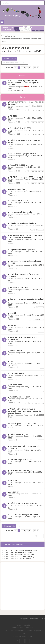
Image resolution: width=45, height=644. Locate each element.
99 (40, 320)
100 (43, 320)
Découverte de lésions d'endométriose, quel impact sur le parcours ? (25, 236)
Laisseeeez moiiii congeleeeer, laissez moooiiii (24, 262)
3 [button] (24, 68)
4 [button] (27, 68)
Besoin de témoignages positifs (23, 154)
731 (32, 403)
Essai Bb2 (13, 313)
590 (36, 183)
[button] (16, 68)
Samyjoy (27, 436)
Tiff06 (26, 191)
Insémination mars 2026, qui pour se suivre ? (24, 141)
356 (32, 110)
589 (32, 183)
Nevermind (28, 415)
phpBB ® (27, 625)
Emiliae (27, 203)
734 (43, 403)
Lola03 (27, 214)
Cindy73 (27, 239)
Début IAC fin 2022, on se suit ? (22, 165)
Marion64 (28, 482)
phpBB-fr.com (27, 636)
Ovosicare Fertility (17, 189)
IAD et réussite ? (16, 385)
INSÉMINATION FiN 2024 (20, 128)
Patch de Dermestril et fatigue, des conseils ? (23, 275)
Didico (26, 494)
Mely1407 (28, 130)
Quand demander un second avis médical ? (26, 300)
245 (39, 171)
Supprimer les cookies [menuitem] (29, 619)
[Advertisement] (22, 586)
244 (36, 171)
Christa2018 (28, 315)
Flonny (27, 387)
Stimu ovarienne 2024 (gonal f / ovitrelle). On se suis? (26, 103)
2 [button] (22, 68)
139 (36, 122)
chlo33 (26, 517)
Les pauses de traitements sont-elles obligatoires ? (24, 447)
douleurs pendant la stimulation (23, 423)
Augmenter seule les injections (22, 249)
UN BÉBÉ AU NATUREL (19, 288)
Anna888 (27, 118)
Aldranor (27, 179)
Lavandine (28, 399)
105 (36, 135)
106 (39, 135)
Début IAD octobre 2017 (20, 397)
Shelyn (27, 156)
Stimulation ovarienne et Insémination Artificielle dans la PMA (21, 49)
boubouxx (28, 265)
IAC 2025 (13, 116)
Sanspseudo (29, 363)
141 (43, 122)
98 (37, 320)
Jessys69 (27, 106)
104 (32, 135)
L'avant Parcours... (17, 351)
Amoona (27, 251)
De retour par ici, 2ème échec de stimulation (22, 338)
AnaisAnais (28, 425)
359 (43, 110)
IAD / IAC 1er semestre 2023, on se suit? (26, 177)
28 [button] (35, 68)
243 (32, 171)
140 (39, 122)
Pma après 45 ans (17, 373)
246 (43, 171)
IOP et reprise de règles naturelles (24, 515)
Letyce (26, 341)
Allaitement (14, 492)
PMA (11, 361)
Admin (27, 87)
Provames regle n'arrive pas (21, 459)
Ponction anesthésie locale (21, 212)
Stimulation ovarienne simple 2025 (24, 223)
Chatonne (28, 225)
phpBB (18, 630)
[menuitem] (18, 628)
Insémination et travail (19, 201)
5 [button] (30, 68)
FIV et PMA (21, 91)
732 (36, 403)
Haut (43, 619)
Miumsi (27, 505)
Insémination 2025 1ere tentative (23, 503)
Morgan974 (28, 353)
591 (39, 183)
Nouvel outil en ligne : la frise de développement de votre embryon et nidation (23, 83)
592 (43, 183)
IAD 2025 (13, 480)
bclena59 (27, 461)
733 (39, 403)
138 (32, 122)
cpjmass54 (28, 375)
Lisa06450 (28, 327)
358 (39, 110)
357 (36, 110)
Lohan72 (27, 144)
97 (34, 320)
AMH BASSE (14, 325)
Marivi (26, 167)
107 (43, 135)
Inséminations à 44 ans (19, 434)
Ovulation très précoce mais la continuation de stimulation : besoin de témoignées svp (24, 411)
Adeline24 (28, 290)
